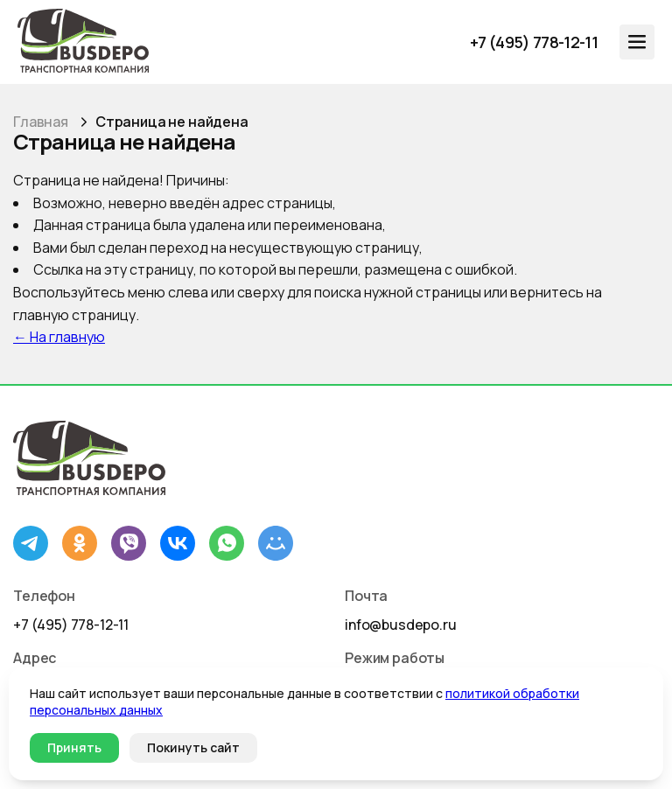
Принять (74, 747)
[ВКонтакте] (178, 543)
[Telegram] (31, 543)
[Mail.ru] (276, 543)
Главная (41, 122)
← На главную (59, 337)
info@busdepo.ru (401, 625)
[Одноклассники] (80, 543)
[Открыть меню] (637, 42)
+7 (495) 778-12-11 (71, 625)
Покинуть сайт (193, 747)
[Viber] (129, 543)
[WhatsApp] (227, 543)
